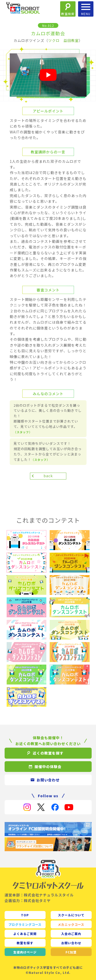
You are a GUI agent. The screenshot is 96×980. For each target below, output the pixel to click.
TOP (25, 915)
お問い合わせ (71, 943)
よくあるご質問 (25, 934)
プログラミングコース (25, 924)
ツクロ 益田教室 (63, 40)
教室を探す (25, 943)
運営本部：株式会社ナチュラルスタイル (39, 895)
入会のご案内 (71, 934)
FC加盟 (71, 952)
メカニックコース (71, 924)
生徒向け (25, 952)
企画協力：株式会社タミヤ (28, 901)
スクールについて (71, 915)
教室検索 (68, 14)
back (48, 476)
